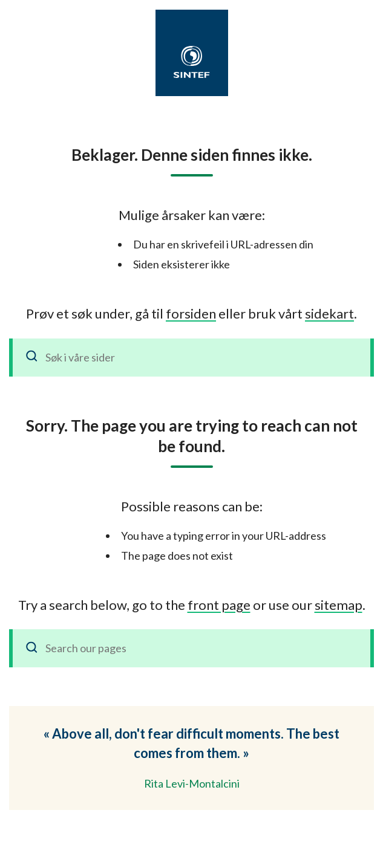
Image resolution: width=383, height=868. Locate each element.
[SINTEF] (192, 62)
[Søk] (32, 358)
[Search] (32, 648)
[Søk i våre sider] (191, 358)
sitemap (339, 605)
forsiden (191, 313)
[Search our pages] (191, 648)
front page (219, 605)
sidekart (329, 313)
